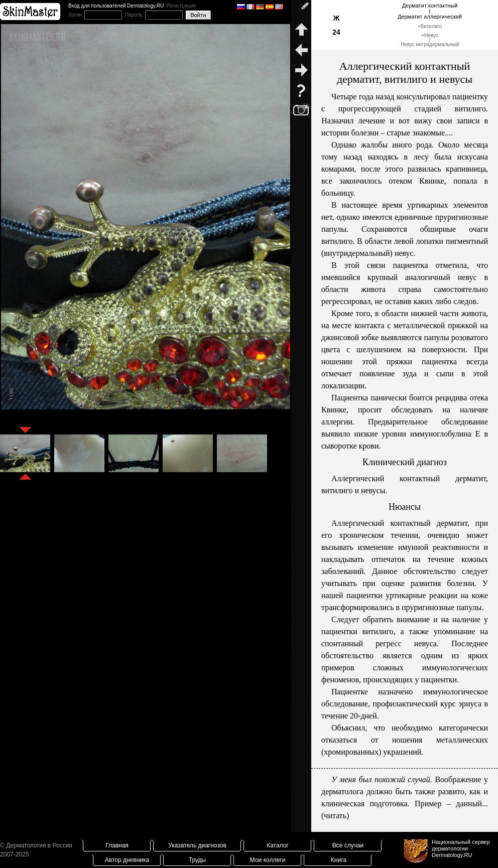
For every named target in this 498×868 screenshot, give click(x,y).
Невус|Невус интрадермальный (430, 40)
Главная (117, 845)
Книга (339, 860)
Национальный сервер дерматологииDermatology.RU (461, 848)
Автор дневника (127, 860)
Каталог (278, 845)
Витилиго (431, 26)
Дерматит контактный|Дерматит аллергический (430, 11)
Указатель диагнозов (197, 845)
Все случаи (348, 845)
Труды (197, 860)
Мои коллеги (268, 860)
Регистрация (181, 6)
